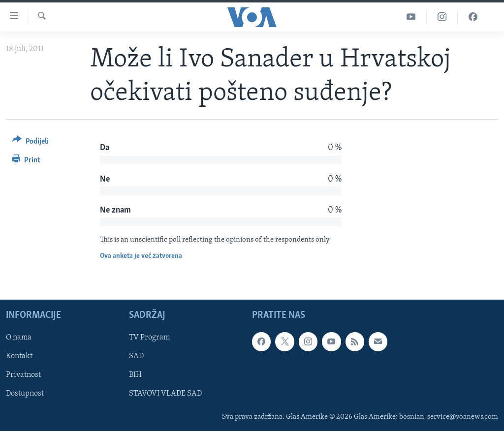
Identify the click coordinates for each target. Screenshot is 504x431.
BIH (135, 375)
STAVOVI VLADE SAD (165, 394)
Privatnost (23, 375)
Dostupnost (25, 394)
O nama (19, 338)
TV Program (149, 338)
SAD (136, 357)
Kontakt (19, 357)
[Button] (31, 143)
